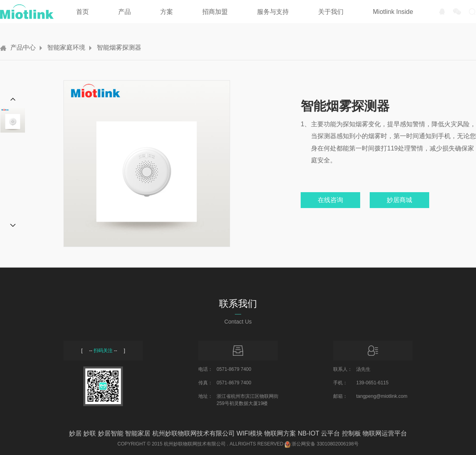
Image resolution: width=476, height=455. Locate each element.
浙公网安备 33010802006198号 (325, 444)
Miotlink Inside (393, 12)
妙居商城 (399, 200)
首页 (83, 12)
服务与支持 (273, 12)
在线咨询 (330, 200)
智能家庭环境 (66, 47)
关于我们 (331, 12)
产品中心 (23, 47)
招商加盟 (215, 12)
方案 (167, 12)
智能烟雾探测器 (119, 47)
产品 (125, 12)
